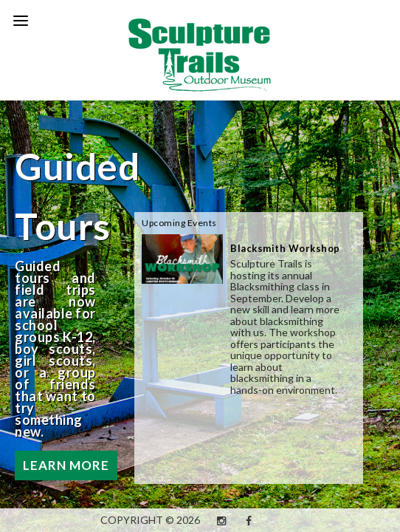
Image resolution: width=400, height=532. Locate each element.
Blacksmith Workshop (285, 248)
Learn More (66, 465)
